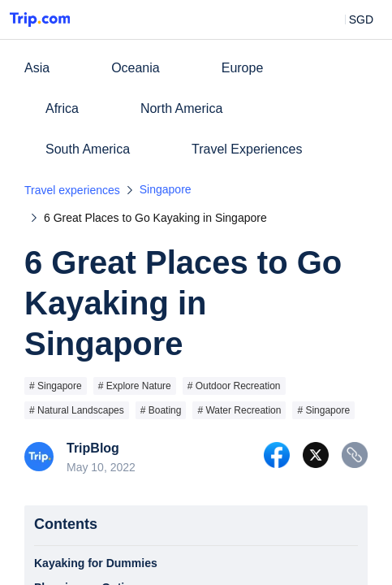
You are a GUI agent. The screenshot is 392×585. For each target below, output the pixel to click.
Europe (243, 68)
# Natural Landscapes (77, 410)
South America (88, 149)
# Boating (161, 410)
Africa (62, 108)
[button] (349, 19)
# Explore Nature (135, 386)
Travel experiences (72, 190)
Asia (37, 68)
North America (181, 108)
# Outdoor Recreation (234, 386)
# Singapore (56, 386)
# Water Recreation (239, 410)
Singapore (166, 189)
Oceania (136, 68)
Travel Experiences (247, 149)
